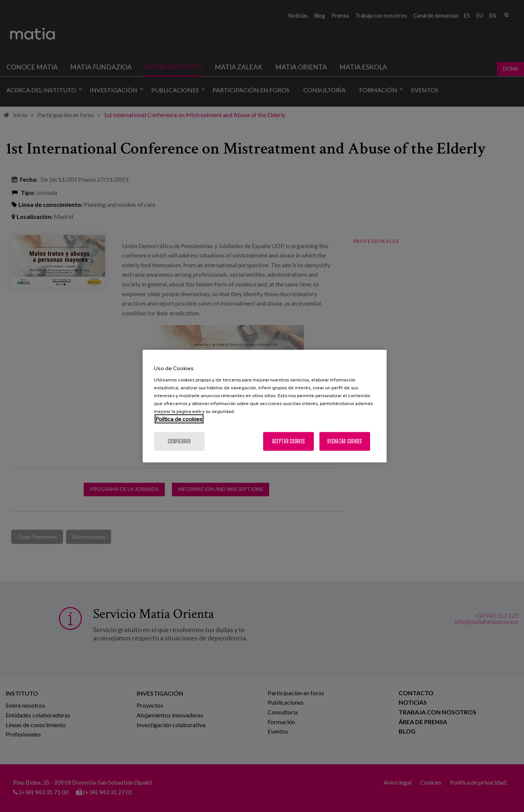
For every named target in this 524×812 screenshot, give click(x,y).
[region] (265, 406)
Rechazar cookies (345, 441)
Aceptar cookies (288, 441)
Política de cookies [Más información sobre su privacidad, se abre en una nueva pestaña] (179, 419)
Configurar (179, 441)
